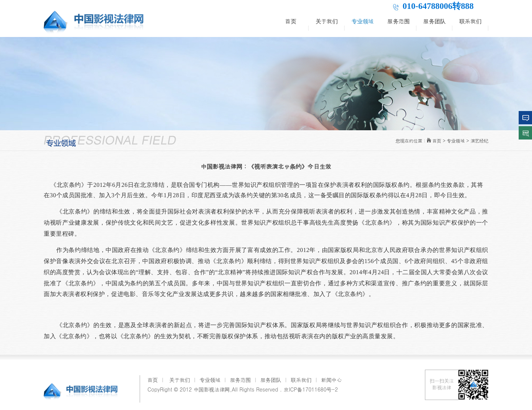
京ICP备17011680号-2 (310, 389)
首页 (291, 21)
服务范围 (399, 21)
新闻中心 (332, 380)
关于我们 (327, 21)
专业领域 (363, 21)
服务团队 (435, 21)
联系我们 (471, 21)
